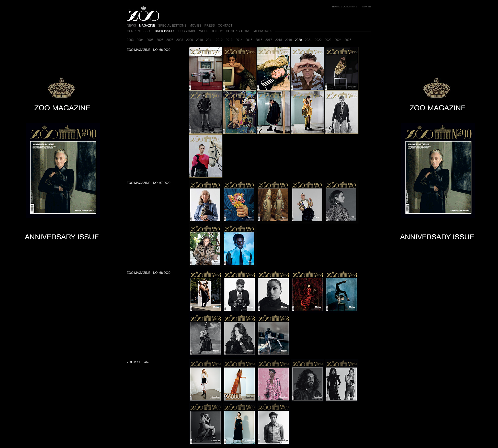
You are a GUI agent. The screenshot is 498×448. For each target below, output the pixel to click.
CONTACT (225, 26)
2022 (318, 40)
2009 (190, 40)
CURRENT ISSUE (139, 31)
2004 (140, 40)
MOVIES (195, 26)
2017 (269, 40)
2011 (210, 40)
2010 (200, 40)
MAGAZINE (147, 26)
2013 (229, 40)
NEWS (131, 26)
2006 (160, 40)
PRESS (210, 26)
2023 (328, 40)
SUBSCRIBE (187, 31)
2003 (130, 40)
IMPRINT (366, 7)
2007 (170, 40)
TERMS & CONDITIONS (344, 7)
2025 (348, 40)
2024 (338, 40)
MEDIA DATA (262, 31)
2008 (180, 40)
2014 (239, 40)
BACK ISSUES (165, 31)
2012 (219, 40)
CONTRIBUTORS (238, 31)
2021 (308, 40)
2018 (279, 40)
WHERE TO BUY (211, 31)
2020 (298, 40)
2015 (249, 40)
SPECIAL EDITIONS (172, 26)
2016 (259, 40)
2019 (288, 40)
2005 (150, 40)
